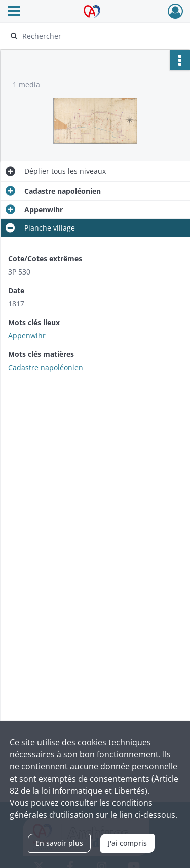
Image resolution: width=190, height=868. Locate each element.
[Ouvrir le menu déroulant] (14, 12)
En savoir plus (59, 843)
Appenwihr (27, 335)
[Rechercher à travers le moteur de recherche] (94, 36)
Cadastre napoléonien (46, 367)
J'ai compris (127, 843)
